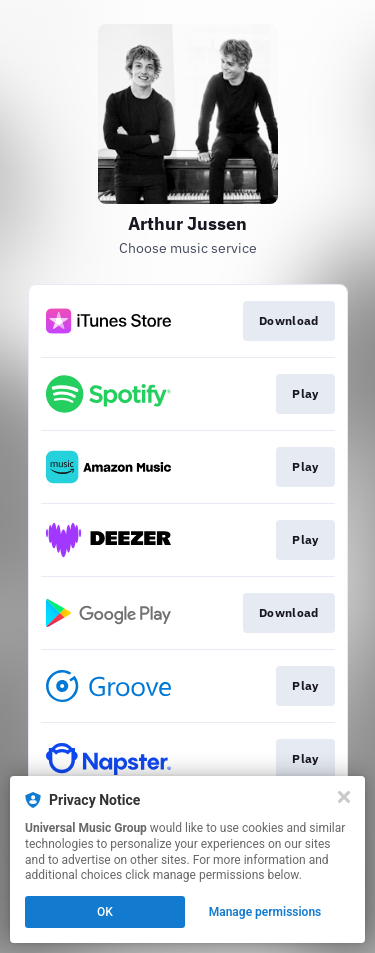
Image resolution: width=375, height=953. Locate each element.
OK (105, 912)
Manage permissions (265, 912)
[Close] (344, 797)
